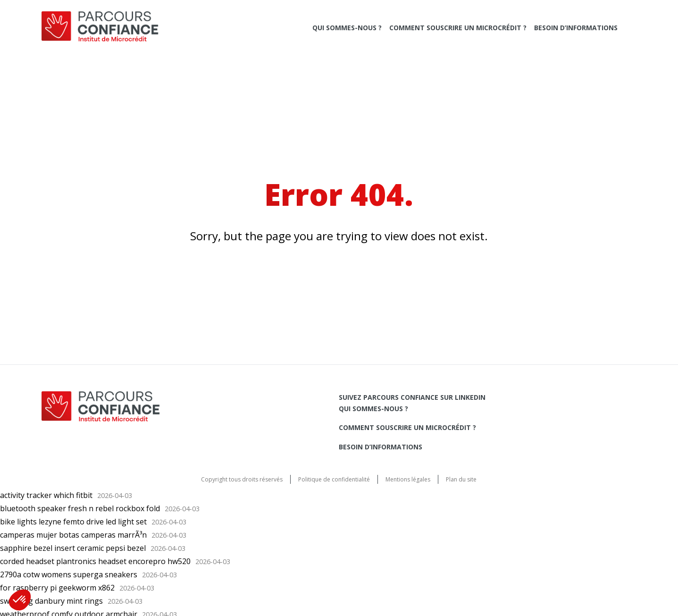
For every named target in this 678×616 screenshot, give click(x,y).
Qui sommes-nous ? (347, 28)
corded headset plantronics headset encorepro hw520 (95, 561)
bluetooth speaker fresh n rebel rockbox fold (80, 508)
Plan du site (461, 479)
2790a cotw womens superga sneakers (69, 574)
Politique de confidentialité (334, 479)
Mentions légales (408, 479)
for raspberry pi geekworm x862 (57, 588)
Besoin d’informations (576, 28)
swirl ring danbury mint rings (51, 601)
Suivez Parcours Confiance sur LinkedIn (412, 397)
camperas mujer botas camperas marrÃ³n (73, 535)
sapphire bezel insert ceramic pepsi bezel (73, 548)
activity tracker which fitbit (46, 495)
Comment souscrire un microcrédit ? (458, 28)
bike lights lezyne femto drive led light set (73, 522)
